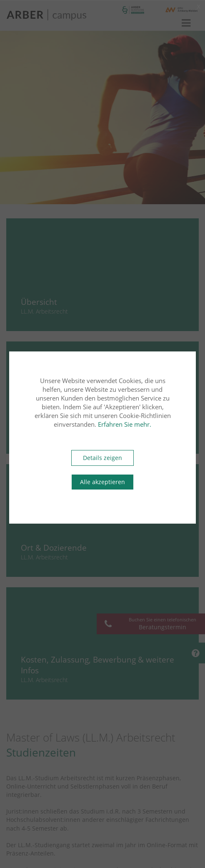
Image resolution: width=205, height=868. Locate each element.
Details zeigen (102, 458)
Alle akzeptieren (102, 482)
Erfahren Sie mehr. (125, 424)
